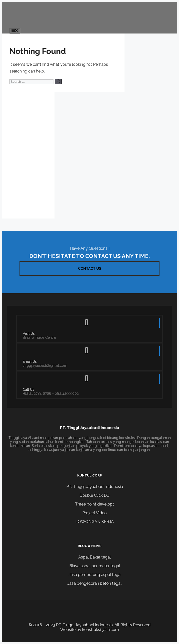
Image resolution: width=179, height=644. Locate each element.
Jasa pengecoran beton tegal (94, 583)
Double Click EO (94, 495)
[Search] (58, 81)
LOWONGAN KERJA (94, 522)
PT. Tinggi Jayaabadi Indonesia (95, 487)
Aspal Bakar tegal (94, 557)
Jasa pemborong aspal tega (95, 575)
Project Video (94, 513)
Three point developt (94, 504)
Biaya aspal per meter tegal (95, 566)
